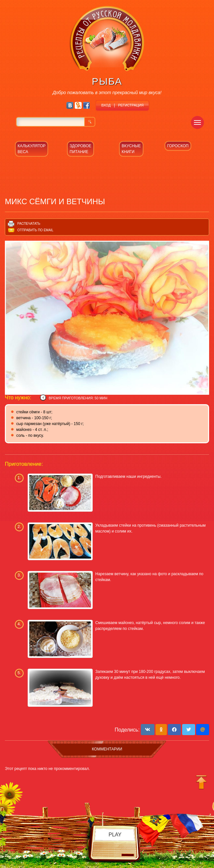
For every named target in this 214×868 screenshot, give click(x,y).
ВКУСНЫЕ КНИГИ (131, 149)
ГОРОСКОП (178, 146)
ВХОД (106, 105)
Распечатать (29, 224)
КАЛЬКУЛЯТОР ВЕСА (32, 149)
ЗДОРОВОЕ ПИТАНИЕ (80, 149)
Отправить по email (35, 230)
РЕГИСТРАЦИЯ (131, 105)
